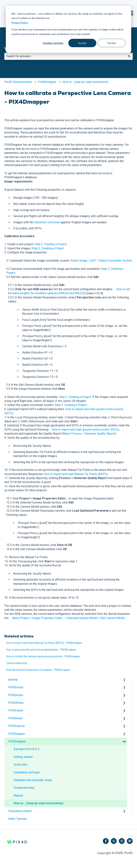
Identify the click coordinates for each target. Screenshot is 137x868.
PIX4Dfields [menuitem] (16, 703)
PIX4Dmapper (47, 82)
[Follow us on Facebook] (106, 841)
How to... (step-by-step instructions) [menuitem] (38, 803)
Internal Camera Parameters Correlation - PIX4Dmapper (38, 670)
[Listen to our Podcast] (130, 841)
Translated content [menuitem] (20, 811)
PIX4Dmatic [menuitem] (16, 695)
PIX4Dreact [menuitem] (15, 718)
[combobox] (65, 56)
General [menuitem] (13, 680)
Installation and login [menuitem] (27, 772)
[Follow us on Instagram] (122, 841)
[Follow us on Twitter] (114, 841)
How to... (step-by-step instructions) (85, 82)
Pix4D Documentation (18, 82)
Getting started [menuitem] (23, 757)
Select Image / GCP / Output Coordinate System (101, 261)
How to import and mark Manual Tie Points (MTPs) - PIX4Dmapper (44, 643)
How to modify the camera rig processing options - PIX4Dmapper (43, 656)
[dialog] (68, 29)
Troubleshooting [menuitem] (24, 788)
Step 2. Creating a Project (51, 244)
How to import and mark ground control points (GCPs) (85, 430)
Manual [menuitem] (18, 796)
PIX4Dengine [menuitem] (16, 734)
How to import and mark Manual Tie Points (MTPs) (76, 474)
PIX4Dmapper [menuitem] (17, 741)
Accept (82, 43)
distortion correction (47, 222)
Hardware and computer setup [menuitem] (33, 780)
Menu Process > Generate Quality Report (89, 434)
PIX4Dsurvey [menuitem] (16, 726)
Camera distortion (17, 663)
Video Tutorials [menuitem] (18, 819)
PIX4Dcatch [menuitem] (16, 710)
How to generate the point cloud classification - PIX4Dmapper (41, 650)
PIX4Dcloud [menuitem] (16, 687)
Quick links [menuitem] (21, 765)
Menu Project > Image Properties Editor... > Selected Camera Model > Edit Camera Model (68, 618)
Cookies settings (53, 43)
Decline (112, 43)
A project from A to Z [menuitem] (27, 749)
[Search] (129, 56)
